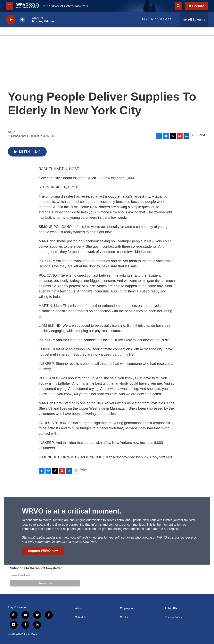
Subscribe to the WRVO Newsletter (36, 568)
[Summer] (107, 49)
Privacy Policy (173, 617)
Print (201, 135)
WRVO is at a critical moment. (72, 511)
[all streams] (194, 20)
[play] (11, 20)
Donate (198, 6)
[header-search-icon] (178, 6)
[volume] (22, 20)
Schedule (81, 617)
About (79, 608)
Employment (128, 608)
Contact (125, 617)
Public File (171, 608)
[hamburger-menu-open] (10, 6)
